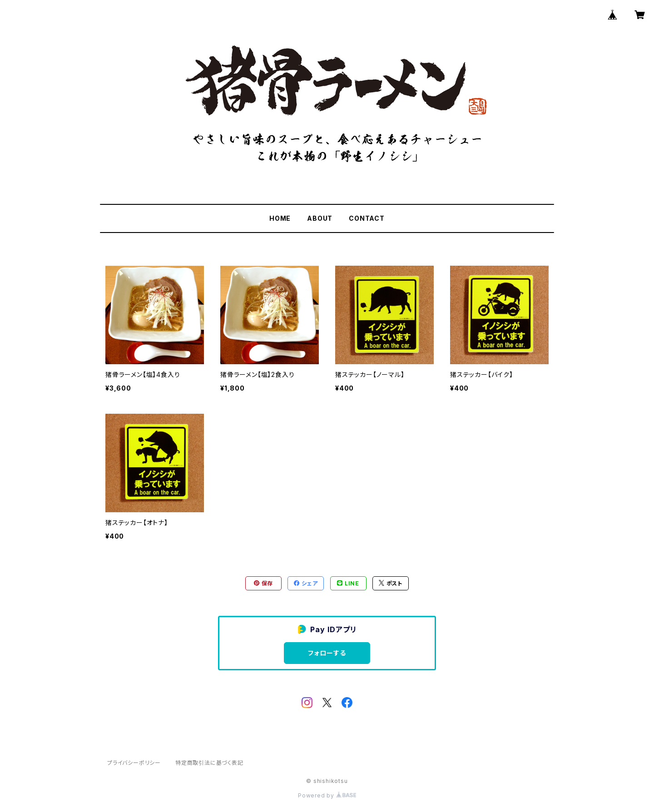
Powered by (327, 795)
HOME (280, 218)
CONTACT (367, 218)
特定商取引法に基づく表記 (209, 763)
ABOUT (320, 218)
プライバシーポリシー (134, 763)
